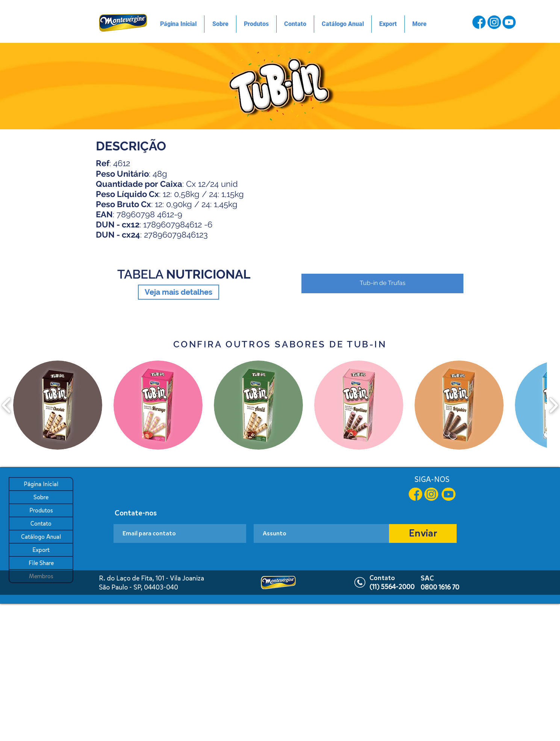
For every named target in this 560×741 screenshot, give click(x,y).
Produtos (41, 510)
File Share (41, 563)
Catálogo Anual (41, 537)
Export (41, 550)
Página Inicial (41, 484)
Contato (41, 524)
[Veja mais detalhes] (179, 292)
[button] (382, 211)
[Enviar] (423, 533)
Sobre (41, 497)
